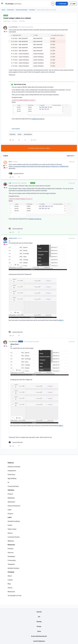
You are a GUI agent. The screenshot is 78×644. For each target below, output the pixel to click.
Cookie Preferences (39, 641)
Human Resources (14, 506)
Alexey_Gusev (13, 238)
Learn (10, 517)
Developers (11, 556)
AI (8, 482)
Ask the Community (22, 10)
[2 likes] (16, 173)
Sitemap (39, 622)
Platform (11, 463)
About (10, 576)
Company (11, 572)
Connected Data (13, 486)
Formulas (32, 10)
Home (3, 10)
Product (10, 494)
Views (20, 134)
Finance (10, 514)
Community (10, 10)
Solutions (11, 490)
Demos (10, 533)
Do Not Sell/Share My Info (39, 636)
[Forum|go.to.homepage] (13, 4)
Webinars (11, 541)
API (39, 617)
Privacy (39, 626)
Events (10, 525)
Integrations (12, 471)
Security (39, 612)
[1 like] (16, 229)
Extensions (11, 474)
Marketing (11, 498)
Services (11, 552)
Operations (11, 502)
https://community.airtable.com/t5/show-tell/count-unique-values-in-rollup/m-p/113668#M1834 (39, 166)
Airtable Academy (14, 521)
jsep (10, 183)
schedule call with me (38, 119)
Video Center (12, 529)
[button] (2, 4)
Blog (9, 584)
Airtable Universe (13, 568)
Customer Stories (14, 537)
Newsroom (11, 592)
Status (10, 588)
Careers (10, 580)
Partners (11, 549)
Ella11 (11, 162)
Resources (11, 545)
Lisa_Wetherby (13, 27)
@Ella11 (61, 320)
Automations (28, 134)
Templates (11, 564)
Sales (10, 510)
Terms (39, 631)
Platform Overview (14, 467)
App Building (12, 478)
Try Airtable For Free (14, 596)
